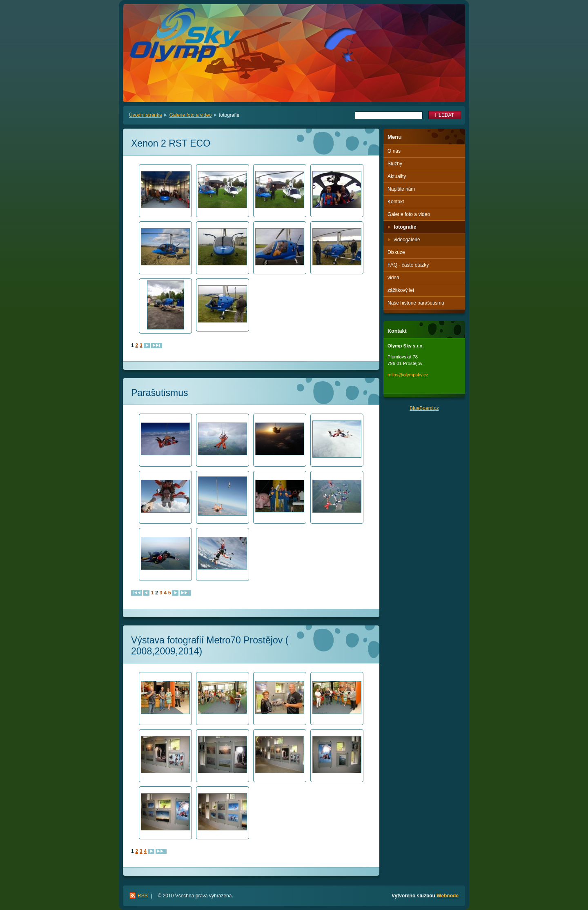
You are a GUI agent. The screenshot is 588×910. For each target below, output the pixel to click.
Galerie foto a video (190, 115)
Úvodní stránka (146, 115)
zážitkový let (401, 290)
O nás (394, 151)
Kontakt (396, 202)
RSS (143, 896)
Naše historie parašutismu (416, 303)
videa (393, 278)
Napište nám (401, 189)
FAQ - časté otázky (408, 265)
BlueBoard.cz (424, 408)
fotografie (405, 227)
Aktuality (397, 176)
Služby (395, 164)
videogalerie (407, 240)
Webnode (448, 896)
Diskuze (396, 252)
